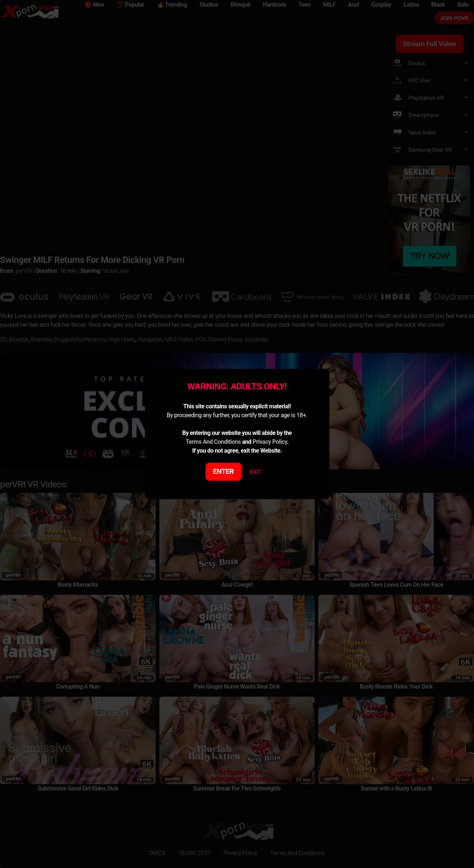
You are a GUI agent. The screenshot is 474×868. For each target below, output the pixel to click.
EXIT (255, 472)
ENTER (223, 471)
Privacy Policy (270, 442)
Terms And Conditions (213, 442)
